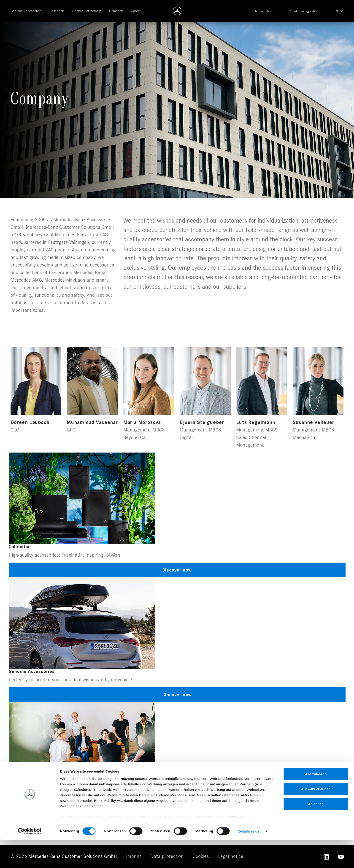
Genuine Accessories (26, 11)
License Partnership (87, 11)
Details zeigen (250, 859)
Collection (57, 11)
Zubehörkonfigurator (303, 11)
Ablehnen (316, 832)
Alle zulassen (316, 802)
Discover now (177, 570)
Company (116, 11)
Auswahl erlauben (316, 817)
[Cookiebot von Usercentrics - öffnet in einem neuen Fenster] (30, 859)
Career (136, 11)
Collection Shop (262, 11)
